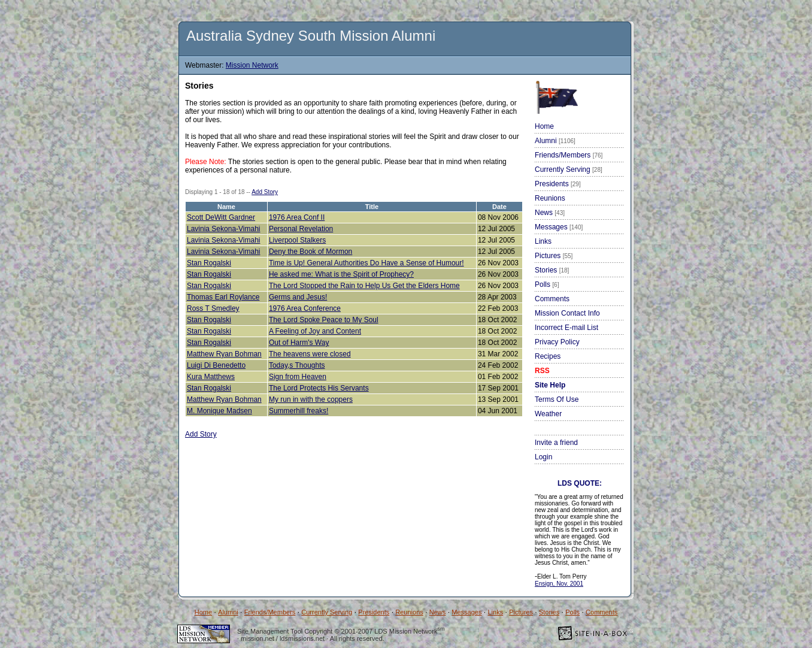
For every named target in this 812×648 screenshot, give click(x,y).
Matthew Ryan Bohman (224, 354)
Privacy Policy (557, 342)
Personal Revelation (301, 229)
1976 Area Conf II (297, 217)
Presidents (558, 184)
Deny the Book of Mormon (310, 252)
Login (543, 457)
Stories (552, 270)
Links (543, 241)
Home (544, 126)
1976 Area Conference (305, 308)
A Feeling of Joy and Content (315, 331)
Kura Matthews (211, 377)
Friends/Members (569, 155)
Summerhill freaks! (299, 411)
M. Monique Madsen (219, 411)
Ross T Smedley (213, 308)
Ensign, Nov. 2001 (559, 584)
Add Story (265, 192)
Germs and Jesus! (298, 297)
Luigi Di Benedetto (216, 365)
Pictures (554, 256)
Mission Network (252, 65)
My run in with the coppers (311, 399)
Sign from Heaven (298, 377)
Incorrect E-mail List (566, 328)
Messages (559, 227)
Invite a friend (556, 443)
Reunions (550, 198)
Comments (552, 299)
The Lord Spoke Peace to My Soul (324, 320)
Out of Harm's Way (299, 343)
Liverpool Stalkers (297, 240)
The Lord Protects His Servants (319, 388)
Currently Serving (569, 169)
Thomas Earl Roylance (223, 297)
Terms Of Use (557, 399)
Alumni (555, 141)
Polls (547, 284)
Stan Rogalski (209, 263)
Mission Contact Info (567, 313)
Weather (548, 414)
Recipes (548, 356)
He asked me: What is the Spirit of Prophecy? (341, 274)
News (550, 213)
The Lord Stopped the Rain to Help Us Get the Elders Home (364, 286)
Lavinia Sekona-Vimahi (224, 229)
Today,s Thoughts (297, 365)
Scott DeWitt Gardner (221, 217)
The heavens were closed (310, 354)
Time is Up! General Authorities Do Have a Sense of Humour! (366, 263)
